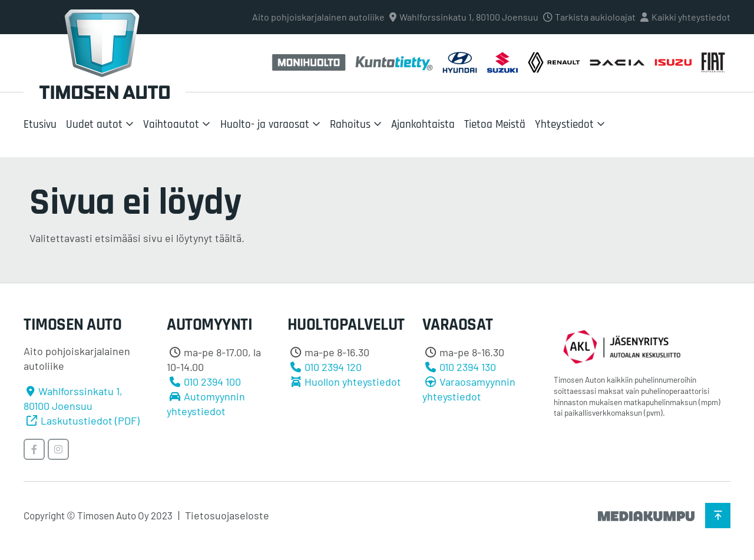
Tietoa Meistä (495, 125)
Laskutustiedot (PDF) (90, 420)
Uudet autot (94, 125)
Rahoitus (350, 125)
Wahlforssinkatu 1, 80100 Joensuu (469, 17)
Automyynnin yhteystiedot (206, 404)
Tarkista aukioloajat (595, 17)
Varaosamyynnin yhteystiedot (469, 389)
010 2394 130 (468, 367)
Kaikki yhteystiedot (691, 17)
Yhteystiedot (564, 125)
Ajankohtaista (423, 125)
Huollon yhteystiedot (353, 382)
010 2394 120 (333, 367)
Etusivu (40, 125)
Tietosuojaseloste (227, 515)
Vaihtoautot (171, 125)
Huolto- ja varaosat (265, 125)
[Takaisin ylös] (718, 516)
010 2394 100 (212, 382)
